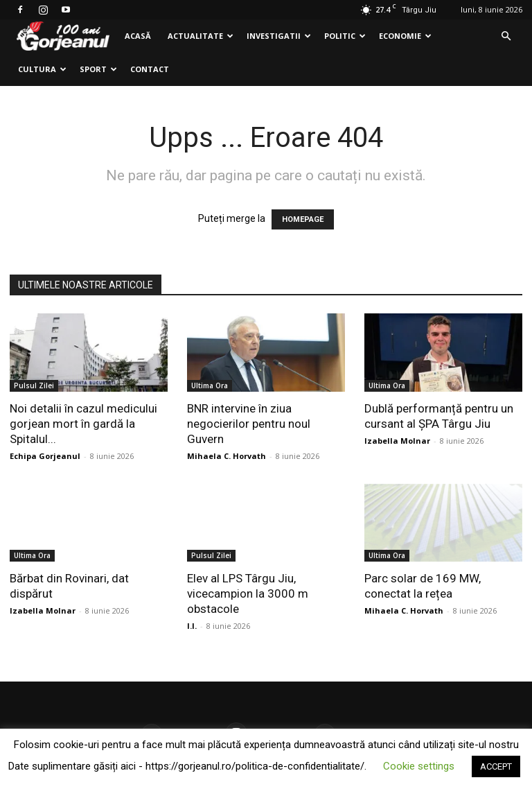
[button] (506, 36)
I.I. (192, 626)
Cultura (42, 69)
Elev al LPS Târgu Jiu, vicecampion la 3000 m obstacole (248, 593)
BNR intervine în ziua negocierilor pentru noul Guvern (249, 424)
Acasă (138, 36)
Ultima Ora (210, 385)
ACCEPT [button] (496, 766)
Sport (98, 69)
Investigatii (279, 36)
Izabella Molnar (397, 441)
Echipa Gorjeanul (45, 456)
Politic (345, 36)
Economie (405, 36)
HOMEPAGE (303, 219)
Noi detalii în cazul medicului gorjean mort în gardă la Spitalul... (83, 424)
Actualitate (201, 36)
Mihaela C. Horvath (227, 456)
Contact (150, 69)
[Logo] (63, 36)
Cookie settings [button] (419, 766)
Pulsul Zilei (34, 385)
